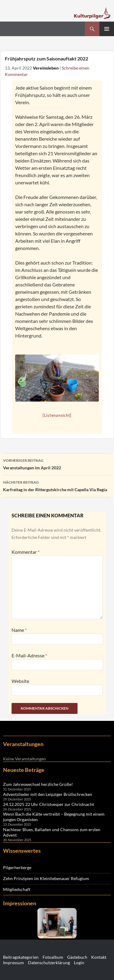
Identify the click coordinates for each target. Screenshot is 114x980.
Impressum (14, 963)
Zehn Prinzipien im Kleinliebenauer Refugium (46, 878)
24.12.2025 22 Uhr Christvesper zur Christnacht (48, 804)
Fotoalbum (53, 957)
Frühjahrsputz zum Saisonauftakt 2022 (47, 58)
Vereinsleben (46, 68)
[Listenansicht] (57, 415)
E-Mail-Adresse (29, 655)
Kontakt (99, 957)
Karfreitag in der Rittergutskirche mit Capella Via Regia (57, 485)
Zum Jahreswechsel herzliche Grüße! (38, 784)
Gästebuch (77, 957)
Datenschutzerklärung (49, 963)
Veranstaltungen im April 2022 (57, 464)
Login (79, 963)
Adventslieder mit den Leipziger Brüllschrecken (48, 794)
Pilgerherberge (17, 867)
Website (20, 681)
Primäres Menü (107, 29)
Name (19, 630)
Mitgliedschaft (17, 889)
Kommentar (26, 552)
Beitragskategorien (21, 957)
